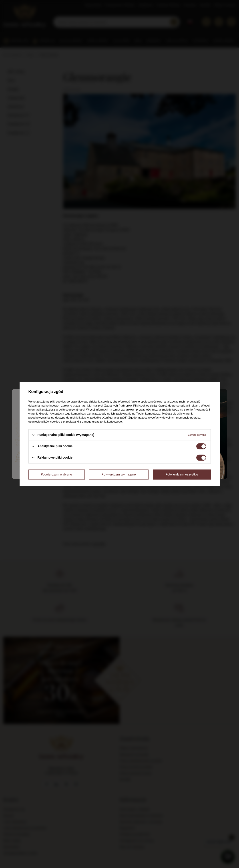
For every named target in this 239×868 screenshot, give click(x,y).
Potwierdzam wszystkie (182, 474)
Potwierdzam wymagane (119, 474)
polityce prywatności (72, 410)
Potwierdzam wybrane (56, 474)
